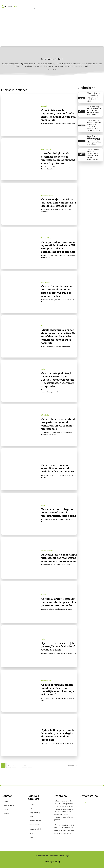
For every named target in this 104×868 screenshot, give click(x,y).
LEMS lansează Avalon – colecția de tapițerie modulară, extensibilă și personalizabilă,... (94, 122)
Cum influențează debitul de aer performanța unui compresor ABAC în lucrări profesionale (59, 424)
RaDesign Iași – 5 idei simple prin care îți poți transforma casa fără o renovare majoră (57, 558)
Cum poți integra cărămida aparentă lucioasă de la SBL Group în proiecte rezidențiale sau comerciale (59, 247)
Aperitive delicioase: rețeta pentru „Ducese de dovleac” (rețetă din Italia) (59, 646)
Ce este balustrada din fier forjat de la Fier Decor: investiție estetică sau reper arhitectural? (59, 689)
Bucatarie (44, 106)
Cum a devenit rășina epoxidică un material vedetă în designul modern (59, 468)
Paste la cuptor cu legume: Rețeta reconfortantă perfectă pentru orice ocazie (59, 512)
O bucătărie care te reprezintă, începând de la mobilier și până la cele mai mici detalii (59, 115)
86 (25, 765)
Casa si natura (46, 282)
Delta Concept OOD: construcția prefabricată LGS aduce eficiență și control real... (94, 136)
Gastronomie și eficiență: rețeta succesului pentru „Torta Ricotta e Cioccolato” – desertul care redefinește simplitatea (59, 380)
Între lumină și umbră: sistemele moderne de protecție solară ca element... (94, 108)
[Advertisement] (52, 30)
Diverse (44, 326)
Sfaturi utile (45, 415)
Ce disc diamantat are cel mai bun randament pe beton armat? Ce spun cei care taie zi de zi (58, 291)
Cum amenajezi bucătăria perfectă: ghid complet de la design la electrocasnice (59, 202)
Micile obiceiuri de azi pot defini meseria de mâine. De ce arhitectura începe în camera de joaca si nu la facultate (59, 336)
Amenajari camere (47, 195)
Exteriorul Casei (46, 149)
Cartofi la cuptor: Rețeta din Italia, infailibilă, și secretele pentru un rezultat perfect (57, 602)
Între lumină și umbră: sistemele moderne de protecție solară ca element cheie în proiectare (59, 158)
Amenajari (82, 122)
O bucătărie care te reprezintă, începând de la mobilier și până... (94, 96)
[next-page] (30, 765)
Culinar (44, 369)
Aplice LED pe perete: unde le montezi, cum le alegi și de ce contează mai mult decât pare (59, 735)
